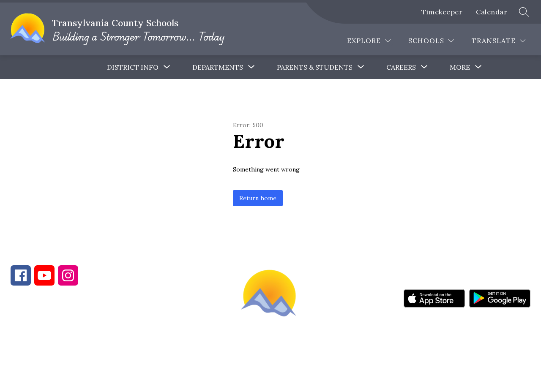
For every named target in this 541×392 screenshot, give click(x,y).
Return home (258, 198)
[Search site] (524, 12)
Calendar (492, 12)
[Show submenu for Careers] (401, 67)
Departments (218, 67)
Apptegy (288, 380)
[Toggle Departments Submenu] (251, 67)
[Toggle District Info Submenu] (167, 67)
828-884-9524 (160, 346)
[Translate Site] (499, 41)
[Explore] (369, 41)
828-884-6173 (85, 346)
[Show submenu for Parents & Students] (315, 67)
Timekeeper (442, 12)
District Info (133, 67)
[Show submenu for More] (460, 67)
